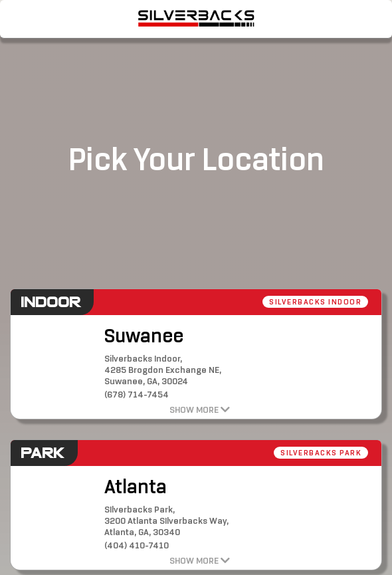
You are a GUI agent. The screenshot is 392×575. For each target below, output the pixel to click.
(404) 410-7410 (137, 545)
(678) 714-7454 (137, 395)
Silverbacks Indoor (315, 302)
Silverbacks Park (321, 453)
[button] (248, 103)
